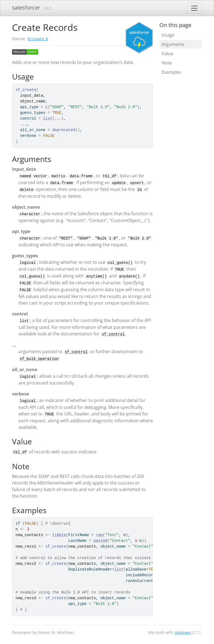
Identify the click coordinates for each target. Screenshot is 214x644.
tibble (59, 535)
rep (99, 535)
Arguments (173, 44)
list (48, 119)
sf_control (113, 334)
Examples (171, 72)
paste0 (100, 541)
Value (167, 54)
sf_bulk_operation (39, 359)
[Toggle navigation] (194, 8)
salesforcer (26, 8)
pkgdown (183, 632)
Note (167, 63)
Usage (168, 35)
